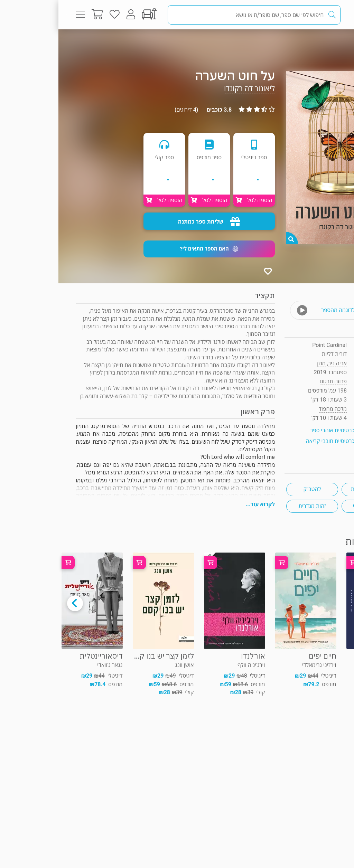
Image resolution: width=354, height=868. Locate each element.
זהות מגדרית (254, 506)
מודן (263, 363)
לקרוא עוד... (202, 504)
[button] (151, 249)
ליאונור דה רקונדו (191, 89)
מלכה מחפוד (274, 409)
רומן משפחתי (309, 506)
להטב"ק (254, 489)
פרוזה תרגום (312, 43)
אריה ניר (279, 363)
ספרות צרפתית (309, 489)
